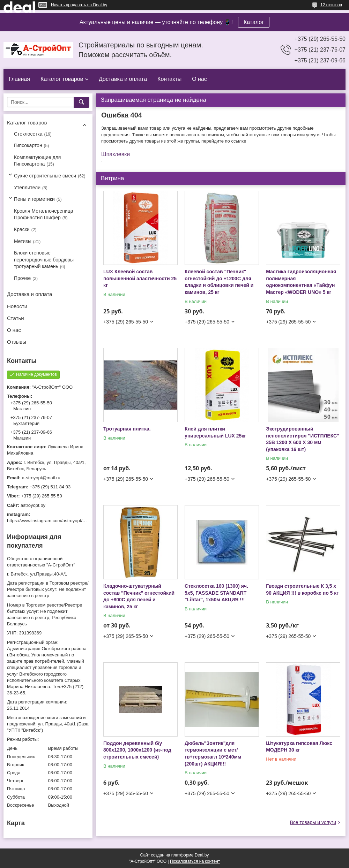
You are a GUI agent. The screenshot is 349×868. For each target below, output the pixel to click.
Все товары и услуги (313, 822)
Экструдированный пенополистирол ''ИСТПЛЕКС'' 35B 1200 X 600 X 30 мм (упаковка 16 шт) (303, 439)
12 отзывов (331, 5)
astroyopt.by (33, 505)
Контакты (169, 79)
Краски (22, 229)
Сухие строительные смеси (45, 176)
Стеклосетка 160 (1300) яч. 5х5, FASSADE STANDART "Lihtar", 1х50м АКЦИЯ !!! (216, 593)
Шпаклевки (116, 154)
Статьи (16, 318)
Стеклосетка (28, 134)
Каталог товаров (62, 79)
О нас (199, 79)
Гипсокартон (28, 145)
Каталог (254, 22)
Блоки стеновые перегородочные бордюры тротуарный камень (44, 260)
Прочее (22, 278)
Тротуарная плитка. (127, 429)
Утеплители (27, 188)
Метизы (23, 241)
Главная (19, 79)
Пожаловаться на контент (195, 861)
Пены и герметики (34, 199)
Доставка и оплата (123, 79)
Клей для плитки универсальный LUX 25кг (215, 432)
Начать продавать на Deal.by (79, 5)
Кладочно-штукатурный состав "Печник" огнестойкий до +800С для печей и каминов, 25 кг (139, 596)
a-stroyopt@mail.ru (41, 478)
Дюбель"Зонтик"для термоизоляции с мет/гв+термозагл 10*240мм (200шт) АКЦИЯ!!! (213, 753)
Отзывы (17, 342)
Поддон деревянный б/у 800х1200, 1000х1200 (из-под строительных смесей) (137, 750)
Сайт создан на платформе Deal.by (175, 855)
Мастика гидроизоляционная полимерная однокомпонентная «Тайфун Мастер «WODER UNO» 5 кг (301, 282)
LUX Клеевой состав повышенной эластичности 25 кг (140, 278)
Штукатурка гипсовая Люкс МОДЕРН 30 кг (299, 747)
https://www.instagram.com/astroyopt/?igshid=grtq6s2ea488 (67, 521)
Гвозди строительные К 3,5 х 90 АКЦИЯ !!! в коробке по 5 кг (302, 589)
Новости (17, 306)
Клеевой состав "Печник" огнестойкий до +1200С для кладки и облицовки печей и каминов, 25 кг (219, 282)
